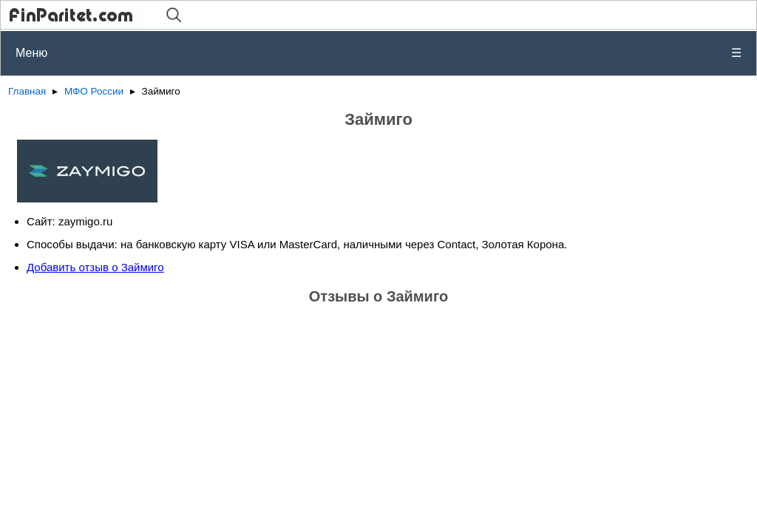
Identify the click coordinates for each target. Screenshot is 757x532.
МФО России (94, 91)
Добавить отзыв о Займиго (95, 267)
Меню (378, 53)
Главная (27, 91)
